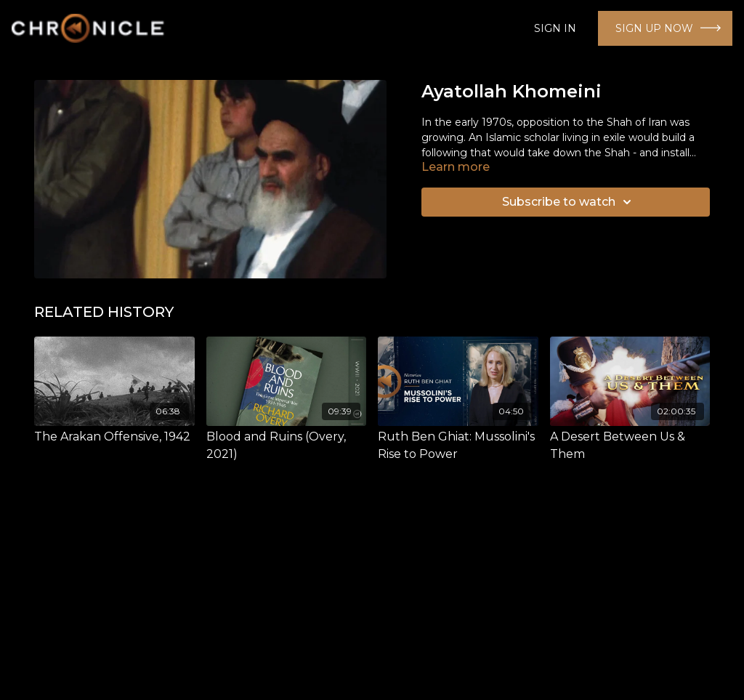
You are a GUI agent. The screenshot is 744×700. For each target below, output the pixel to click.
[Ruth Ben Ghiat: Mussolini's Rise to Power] (458, 446)
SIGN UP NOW (654, 28)
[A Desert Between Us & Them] (630, 446)
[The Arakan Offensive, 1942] (114, 437)
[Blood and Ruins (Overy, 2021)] (287, 446)
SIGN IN (555, 28)
